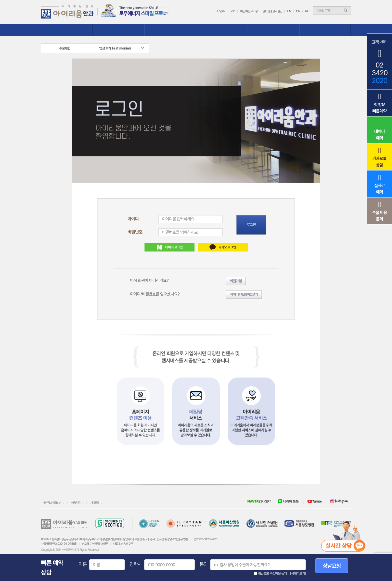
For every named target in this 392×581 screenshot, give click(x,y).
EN (289, 11)
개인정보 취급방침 (52, 503)
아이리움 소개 (67, 30)
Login (221, 11)
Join (232, 11)
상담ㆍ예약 (273, 30)
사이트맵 (95, 503)
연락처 (135, 564)
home (52, 48)
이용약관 (76, 503)
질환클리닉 (170, 30)
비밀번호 (135, 232)
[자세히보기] (298, 573)
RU (307, 11)
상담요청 (332, 566)
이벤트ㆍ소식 (325, 30)
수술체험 (222, 30)
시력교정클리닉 (119, 30)
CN (298, 11)
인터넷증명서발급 (272, 11)
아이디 (133, 219)
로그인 (251, 225)
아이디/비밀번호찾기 (244, 294)
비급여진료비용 (249, 11)
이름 (82, 564)
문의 (203, 564)
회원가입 (236, 281)
